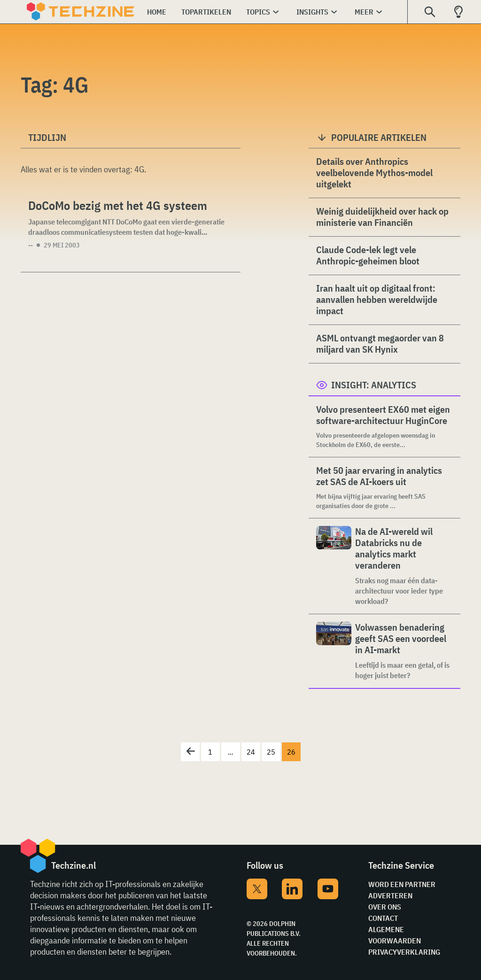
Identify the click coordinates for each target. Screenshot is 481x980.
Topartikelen (206, 12)
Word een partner (402, 884)
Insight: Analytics (374, 385)
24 (251, 752)
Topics (258, 12)
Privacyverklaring (404, 952)
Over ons (385, 907)
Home (157, 12)
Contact (383, 918)
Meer (364, 12)
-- (31, 245)
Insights (312, 12)
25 (271, 752)
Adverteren (390, 895)
